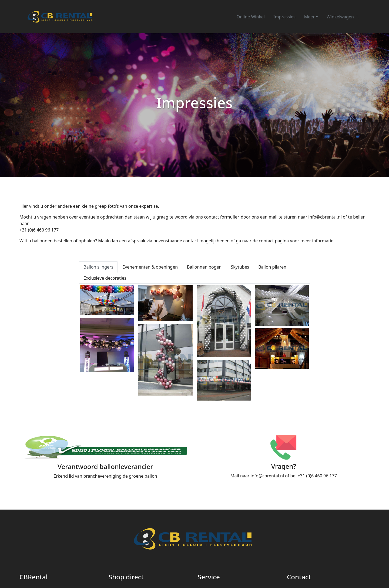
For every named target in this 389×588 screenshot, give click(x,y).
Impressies (284, 17)
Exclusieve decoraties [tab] (105, 278)
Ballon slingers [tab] (98, 267)
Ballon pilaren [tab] (272, 267)
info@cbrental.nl (325, 217)
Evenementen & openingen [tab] (150, 267)
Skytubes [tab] (240, 267)
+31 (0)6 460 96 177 (39, 230)
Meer (309, 17)
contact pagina (274, 241)
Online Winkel (251, 17)
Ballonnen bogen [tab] (204, 267)
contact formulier (221, 217)
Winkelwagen (343, 17)
